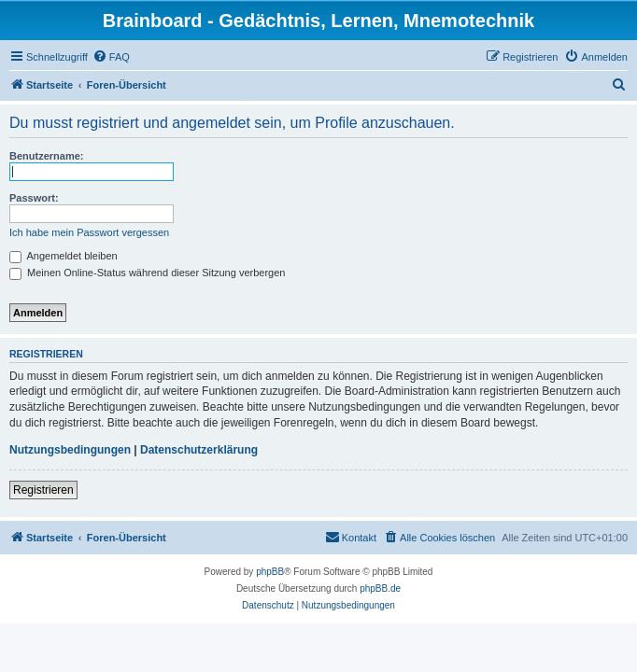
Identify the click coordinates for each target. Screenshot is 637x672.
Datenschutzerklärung (199, 450)
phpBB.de (380, 588)
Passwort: (34, 198)
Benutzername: (46, 156)
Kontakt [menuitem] (351, 537)
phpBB (270, 572)
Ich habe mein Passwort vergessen (89, 232)
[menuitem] (111, 57)
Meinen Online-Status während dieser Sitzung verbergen (147, 273)
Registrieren (43, 490)
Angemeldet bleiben (64, 256)
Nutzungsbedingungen (70, 450)
